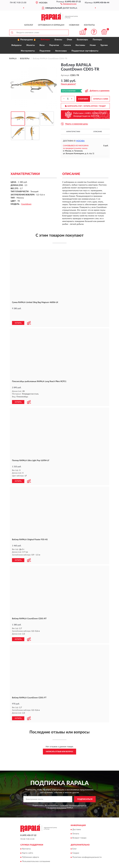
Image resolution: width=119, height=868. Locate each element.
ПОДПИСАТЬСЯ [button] (85, 789)
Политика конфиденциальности (87, 847)
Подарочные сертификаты (85, 51)
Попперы (97, 40)
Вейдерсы (16, 45)
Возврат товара (79, 828)
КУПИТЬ (18, 314)
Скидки (76, 843)
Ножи (93, 45)
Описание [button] (98, 132)
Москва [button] (80, 141)
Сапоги (67, 45)
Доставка (77, 819)
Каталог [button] (29, 25)
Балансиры (82, 40)
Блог (75, 839)
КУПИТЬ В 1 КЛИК (101, 99)
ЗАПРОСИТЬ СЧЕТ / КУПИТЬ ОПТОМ (85, 106)
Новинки (74, 25)
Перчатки (54, 45)
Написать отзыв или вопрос (59, 741)
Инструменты (28, 51)
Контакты (89, 25)
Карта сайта (28, 843)
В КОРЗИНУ (83, 99)
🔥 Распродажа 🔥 (27, 40)
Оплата (76, 824)
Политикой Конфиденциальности (73, 795)
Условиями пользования (57, 798)
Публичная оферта (31, 847)
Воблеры (45, 40)
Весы (42, 45)
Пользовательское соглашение (36, 851)
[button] (69, 4)
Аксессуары (61, 51)
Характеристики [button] (73, 132)
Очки (69, 40)
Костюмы (80, 45)
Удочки (104, 45)
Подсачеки (45, 51)
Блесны (58, 40)
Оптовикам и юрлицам (51, 25)
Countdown (26, 204)
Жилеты (31, 45)
